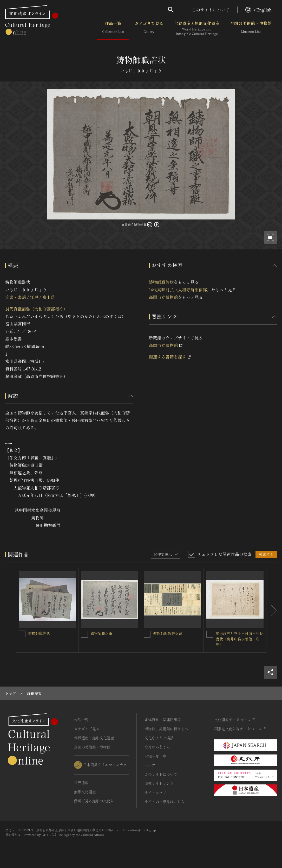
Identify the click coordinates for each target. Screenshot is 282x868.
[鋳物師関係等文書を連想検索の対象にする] (147, 634)
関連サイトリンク (159, 783)
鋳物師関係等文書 (168, 633)
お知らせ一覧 (155, 756)
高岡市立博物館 (163, 297)
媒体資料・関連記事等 (163, 720)
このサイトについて (211, 10)
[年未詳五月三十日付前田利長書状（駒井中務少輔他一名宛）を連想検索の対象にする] (210, 634)
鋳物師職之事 (101, 633)
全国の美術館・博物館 (251, 28)
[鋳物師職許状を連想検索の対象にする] (22, 634)
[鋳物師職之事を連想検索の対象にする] (84, 634)
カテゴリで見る (149, 28)
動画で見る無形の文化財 (94, 801)
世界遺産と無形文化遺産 (197, 28)
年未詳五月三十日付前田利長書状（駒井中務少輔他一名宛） (239, 639)
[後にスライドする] (272, 610)
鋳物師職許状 (161, 282)
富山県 (49, 297)
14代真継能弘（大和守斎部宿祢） (36, 309)
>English (258, 10)
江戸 (34, 297)
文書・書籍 (16, 297)
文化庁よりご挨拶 (159, 738)
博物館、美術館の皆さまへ (166, 729)
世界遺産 (81, 783)
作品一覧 (113, 28)
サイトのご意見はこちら (165, 802)
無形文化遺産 (85, 792)
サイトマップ (155, 792)
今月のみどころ (157, 747)
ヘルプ (150, 765)
